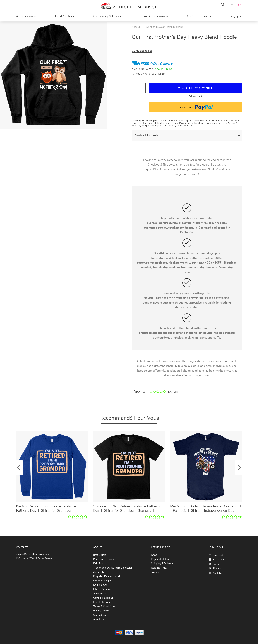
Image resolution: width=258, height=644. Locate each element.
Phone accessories (104, 559)
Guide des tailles (142, 51)
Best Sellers (65, 16)
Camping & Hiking (108, 16)
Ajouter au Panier (196, 88)
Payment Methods (161, 559)
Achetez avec (196, 107)
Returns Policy (159, 568)
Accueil (136, 27)
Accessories (26, 16)
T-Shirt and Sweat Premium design (164, 27)
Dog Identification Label (106, 576)
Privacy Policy (101, 611)
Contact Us (99, 615)
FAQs (154, 555)
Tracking (156, 572)
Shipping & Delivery (162, 564)
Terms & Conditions (104, 606)
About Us (99, 619)
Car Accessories (155, 16)
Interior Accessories (104, 589)
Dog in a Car (100, 585)
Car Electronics (199, 16)
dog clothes (100, 572)
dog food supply (102, 581)
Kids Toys (99, 564)
